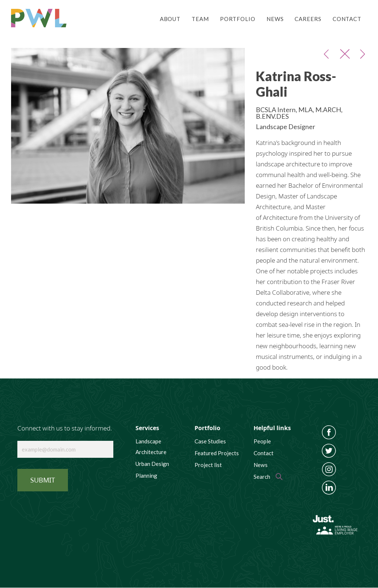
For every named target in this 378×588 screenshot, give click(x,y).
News (275, 19)
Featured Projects (217, 453)
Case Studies (210, 441)
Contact (347, 19)
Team (200, 19)
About (170, 19)
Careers (308, 19)
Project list (208, 465)
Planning (146, 475)
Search (262, 477)
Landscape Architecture (151, 447)
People (262, 441)
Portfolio (238, 19)
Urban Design (152, 464)
